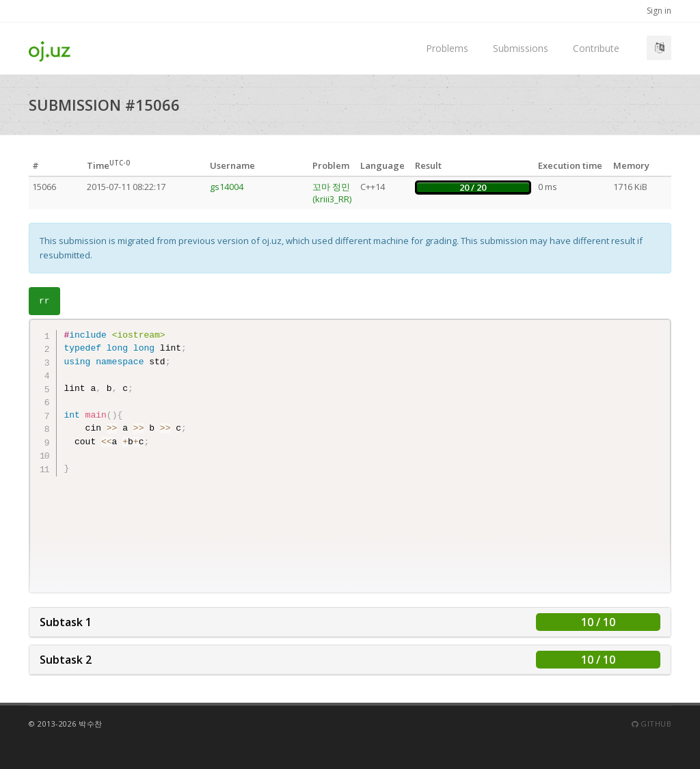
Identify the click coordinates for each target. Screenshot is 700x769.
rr (44, 301)
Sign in (659, 11)
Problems (447, 48)
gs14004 (227, 187)
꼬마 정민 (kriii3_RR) (332, 193)
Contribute (596, 48)
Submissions (521, 48)
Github (651, 724)
